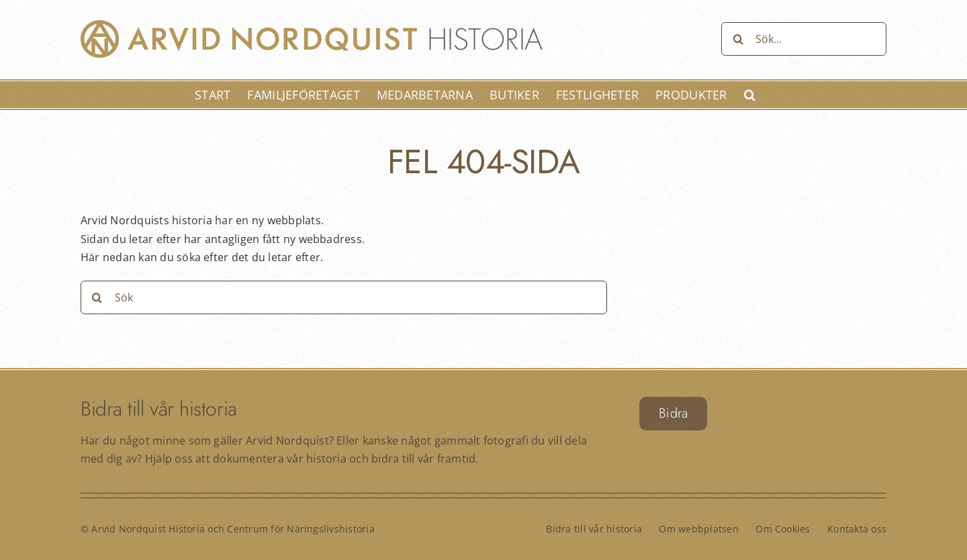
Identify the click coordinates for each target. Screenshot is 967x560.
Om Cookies (783, 529)
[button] (750, 95)
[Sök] (738, 39)
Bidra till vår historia (594, 529)
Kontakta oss (857, 529)
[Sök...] (804, 39)
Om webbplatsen (698, 529)
